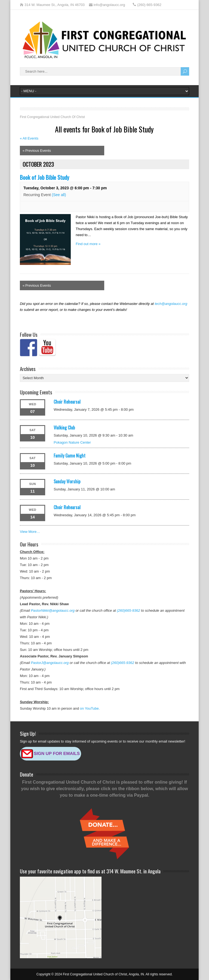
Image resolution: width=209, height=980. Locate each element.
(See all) (59, 195)
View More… (30, 532)
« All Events (29, 138)
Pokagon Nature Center (72, 442)
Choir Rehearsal (67, 402)
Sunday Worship (67, 481)
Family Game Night (70, 456)
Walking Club (64, 428)
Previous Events (37, 151)
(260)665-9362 (128, 610)
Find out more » (88, 244)
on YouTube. (90, 708)
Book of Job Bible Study (44, 177)
